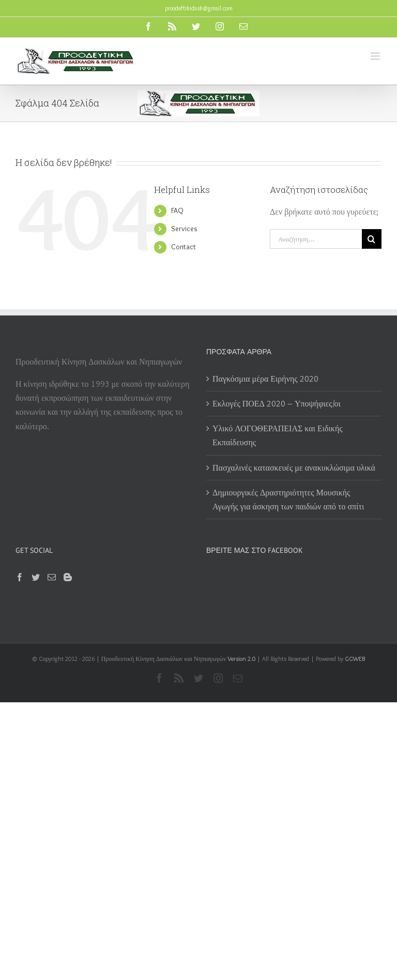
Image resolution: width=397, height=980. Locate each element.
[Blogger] (68, 577)
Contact (184, 247)
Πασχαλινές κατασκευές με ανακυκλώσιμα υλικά (294, 468)
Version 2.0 (241, 659)
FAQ (177, 210)
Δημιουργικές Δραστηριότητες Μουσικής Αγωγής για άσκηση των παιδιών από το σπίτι (289, 500)
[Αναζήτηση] (372, 239)
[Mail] (52, 577)
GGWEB (355, 659)
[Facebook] (20, 577)
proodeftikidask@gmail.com (199, 8)
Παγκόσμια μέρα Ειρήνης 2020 (265, 379)
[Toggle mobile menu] (376, 56)
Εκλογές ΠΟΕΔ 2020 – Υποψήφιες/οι (277, 404)
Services (184, 229)
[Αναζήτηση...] (316, 239)
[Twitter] (36, 577)
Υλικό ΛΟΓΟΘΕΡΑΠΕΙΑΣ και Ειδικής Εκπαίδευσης (278, 435)
